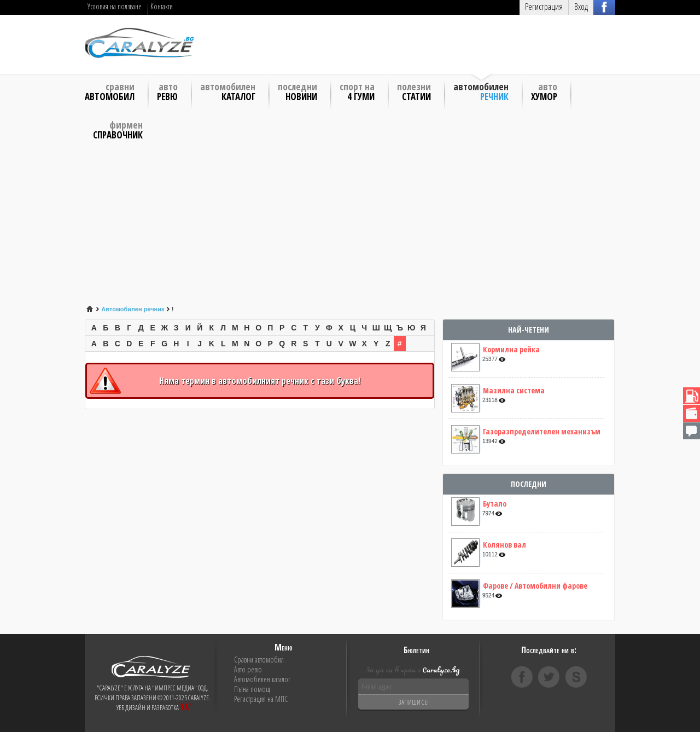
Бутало (495, 504)
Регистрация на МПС (261, 699)
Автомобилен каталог (262, 679)
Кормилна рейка (511, 350)
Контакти (162, 6)
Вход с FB (604, 7)
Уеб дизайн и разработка (154, 708)
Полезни (414, 91)
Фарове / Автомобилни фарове (535, 586)
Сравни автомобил (259, 660)
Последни (297, 91)
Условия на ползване (115, 6)
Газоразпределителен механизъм (542, 432)
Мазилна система (514, 391)
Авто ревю (248, 670)
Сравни (110, 91)
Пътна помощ (252, 689)
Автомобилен (228, 91)
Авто (167, 91)
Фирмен (118, 129)
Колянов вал (504, 545)
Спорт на (357, 91)
